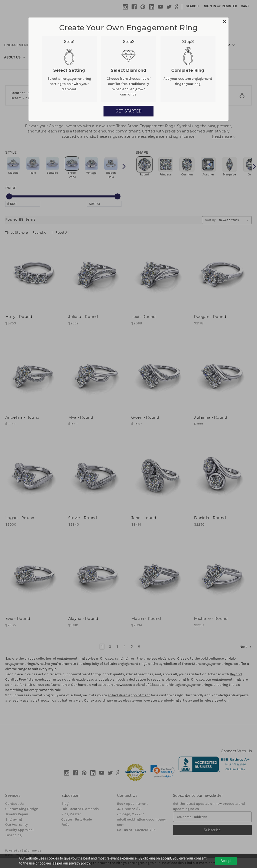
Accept (226, 861)
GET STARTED (128, 111)
